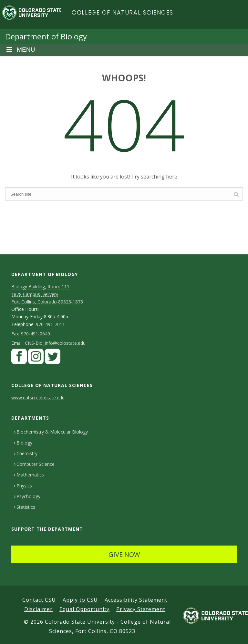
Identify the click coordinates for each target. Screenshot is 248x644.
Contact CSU (39, 600)
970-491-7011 (50, 324)
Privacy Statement (141, 609)
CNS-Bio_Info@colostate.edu (55, 343)
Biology (23, 443)
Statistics (25, 507)
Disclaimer (38, 609)
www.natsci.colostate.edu (38, 398)
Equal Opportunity (84, 609)
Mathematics (29, 475)
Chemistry (26, 453)
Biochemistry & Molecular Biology (51, 432)
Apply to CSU (80, 600)
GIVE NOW (124, 554)
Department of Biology (46, 36)
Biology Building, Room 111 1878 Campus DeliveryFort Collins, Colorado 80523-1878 (47, 294)
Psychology (27, 496)
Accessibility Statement (136, 600)
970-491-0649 (36, 334)
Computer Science (34, 464)
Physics (23, 486)
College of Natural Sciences (123, 12)
